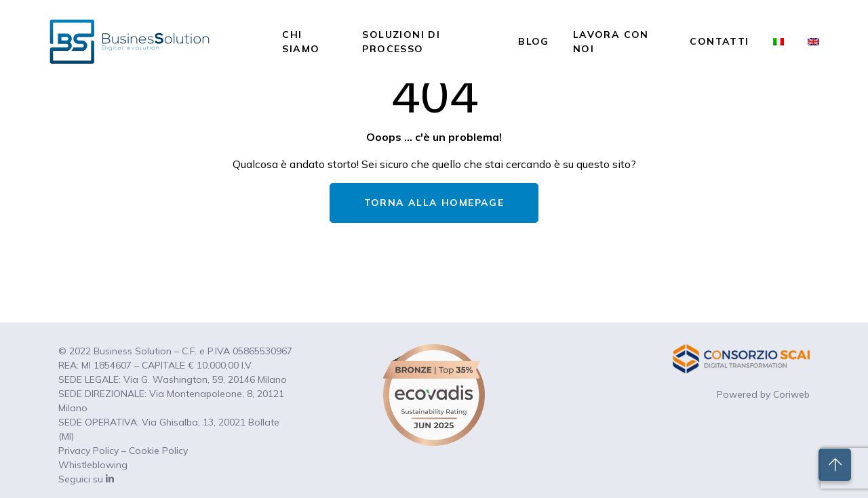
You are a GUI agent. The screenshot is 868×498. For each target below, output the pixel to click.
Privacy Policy (88, 451)
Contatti (719, 41)
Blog (534, 41)
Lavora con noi (611, 42)
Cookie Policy (158, 451)
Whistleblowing (93, 465)
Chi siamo (301, 42)
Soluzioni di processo (401, 42)
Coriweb (791, 394)
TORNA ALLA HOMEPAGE (434, 203)
